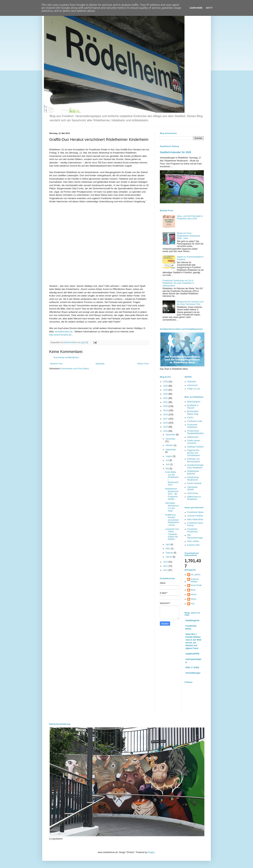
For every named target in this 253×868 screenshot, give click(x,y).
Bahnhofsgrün (194, 402)
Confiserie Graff (195, 421)
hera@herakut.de (64, 332)
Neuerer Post (56, 364)
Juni (168, 464)
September (171, 450)
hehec (194, 594)
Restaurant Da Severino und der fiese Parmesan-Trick (190, 303)
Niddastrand (193, 437)
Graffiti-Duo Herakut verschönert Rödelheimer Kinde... (172, 520)
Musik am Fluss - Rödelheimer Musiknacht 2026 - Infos (189, 236)
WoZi (193, 590)
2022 (166, 398)
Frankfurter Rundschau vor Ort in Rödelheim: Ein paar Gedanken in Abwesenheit (178, 283)
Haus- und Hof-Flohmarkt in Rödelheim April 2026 (190, 217)
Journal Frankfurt (195, 516)
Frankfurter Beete (195, 512)
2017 (166, 419)
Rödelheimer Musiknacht (193, 479)
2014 (166, 431)
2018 (166, 415)
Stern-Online (193, 541)
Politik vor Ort (194, 389)
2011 (166, 570)
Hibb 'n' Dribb (192, 668)
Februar (170, 553)
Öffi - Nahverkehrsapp (195, 537)
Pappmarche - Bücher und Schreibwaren (194, 453)
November (171, 439)
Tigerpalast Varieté (192, 488)
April (168, 544)
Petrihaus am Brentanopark (194, 460)
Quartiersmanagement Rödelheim (195, 466)
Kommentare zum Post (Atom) (75, 369)
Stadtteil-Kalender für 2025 (176, 152)
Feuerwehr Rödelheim (192, 426)
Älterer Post (143, 364)
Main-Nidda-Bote (195, 519)
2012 (166, 566)
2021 (166, 402)
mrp (193, 604)
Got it (209, 8)
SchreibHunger (193, 673)
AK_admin (196, 575)
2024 (166, 390)
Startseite (100, 364)
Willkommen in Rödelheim (194, 498)
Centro (190, 418)
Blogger (151, 852)
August (169, 456)
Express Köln (194, 545)
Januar (169, 557)
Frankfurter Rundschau (193, 530)
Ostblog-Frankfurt (195, 447)
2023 (166, 394)
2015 (166, 427)
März (168, 549)
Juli (168, 460)
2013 (166, 562)
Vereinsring (193, 493)
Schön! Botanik (194, 483)
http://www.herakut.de (60, 335)
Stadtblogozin (192, 621)
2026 (166, 382)
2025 (166, 386)
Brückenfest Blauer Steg (193, 413)
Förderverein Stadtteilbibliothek (196, 432)
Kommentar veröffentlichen (66, 358)
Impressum (192, 385)
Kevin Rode (196, 585)
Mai (168, 469)
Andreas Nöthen (195, 580)
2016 (166, 423)
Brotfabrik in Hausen (193, 407)
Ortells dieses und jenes (194, 442)
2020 (166, 406)
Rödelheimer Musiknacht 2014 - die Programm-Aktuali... (172, 494)
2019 (166, 411)
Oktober (170, 445)
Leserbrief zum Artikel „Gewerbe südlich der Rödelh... (172, 534)
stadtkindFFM (192, 654)
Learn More (196, 8)
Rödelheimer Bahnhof (193, 472)
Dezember (171, 435)
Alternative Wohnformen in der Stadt (172, 507)
